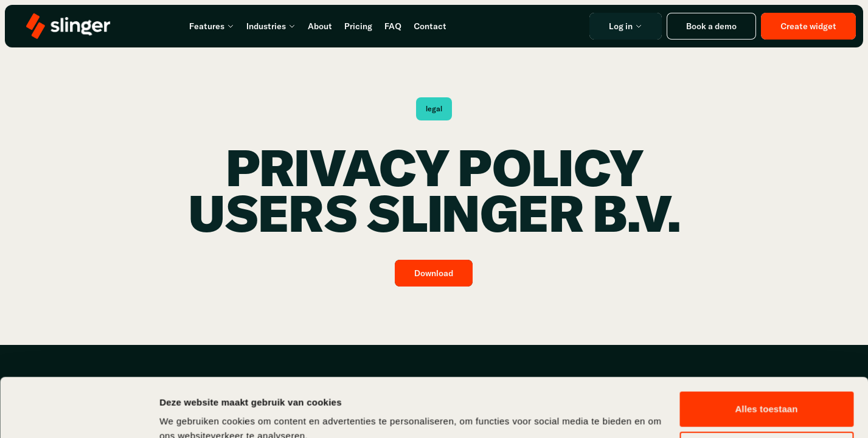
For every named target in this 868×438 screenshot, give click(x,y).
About (320, 26)
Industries (271, 26)
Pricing (358, 26)
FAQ (393, 26)
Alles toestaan (766, 354)
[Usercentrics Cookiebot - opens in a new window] (79, 414)
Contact (430, 26)
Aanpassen (767, 393)
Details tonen (188, 414)
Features (212, 26)
